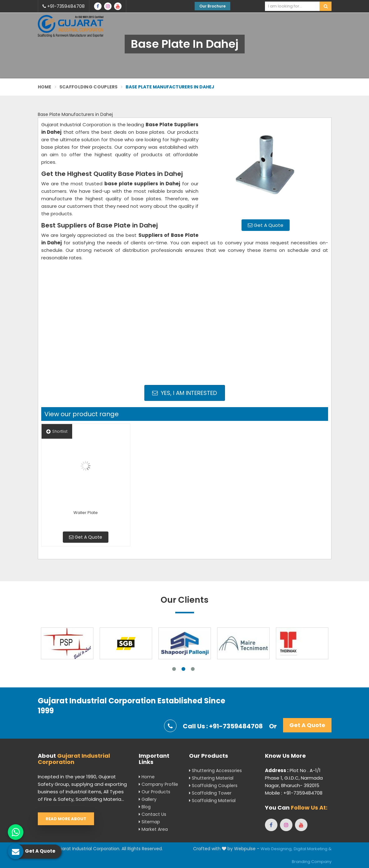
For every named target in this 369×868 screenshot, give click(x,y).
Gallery (148, 799)
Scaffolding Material (212, 801)
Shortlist (57, 431)
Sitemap (149, 822)
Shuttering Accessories (215, 771)
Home (45, 87)
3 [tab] (193, 669)
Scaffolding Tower (210, 793)
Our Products (155, 792)
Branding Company (312, 862)
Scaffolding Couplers (89, 87)
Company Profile (158, 784)
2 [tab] (183, 669)
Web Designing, (277, 849)
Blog (145, 807)
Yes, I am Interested (184, 393)
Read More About (66, 819)
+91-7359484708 (64, 6)
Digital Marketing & (313, 849)
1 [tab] (174, 669)
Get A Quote (266, 225)
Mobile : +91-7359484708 (294, 793)
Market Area (153, 829)
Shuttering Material (211, 778)
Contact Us (152, 814)
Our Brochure (212, 6)
